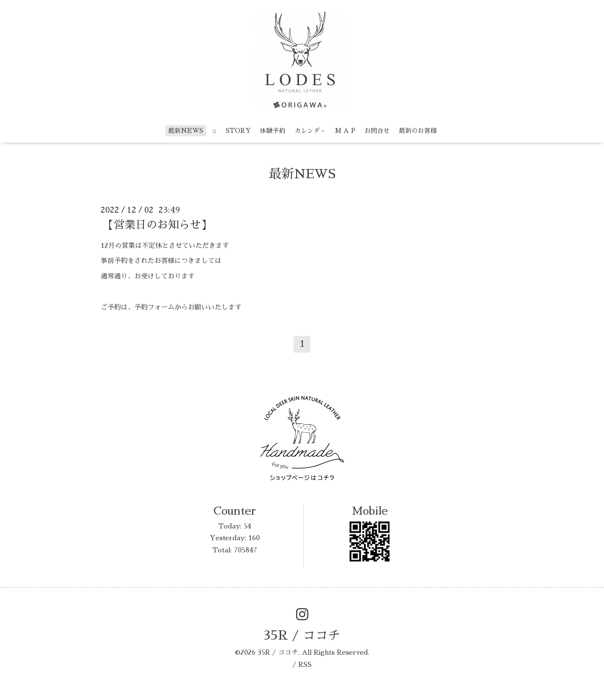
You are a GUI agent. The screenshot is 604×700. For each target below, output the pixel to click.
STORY (238, 131)
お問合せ (377, 131)
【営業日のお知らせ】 (157, 224)
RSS (305, 665)
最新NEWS (186, 131)
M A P (345, 131)
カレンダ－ (310, 131)
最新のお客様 (418, 131)
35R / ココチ (302, 635)
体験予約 (273, 131)
